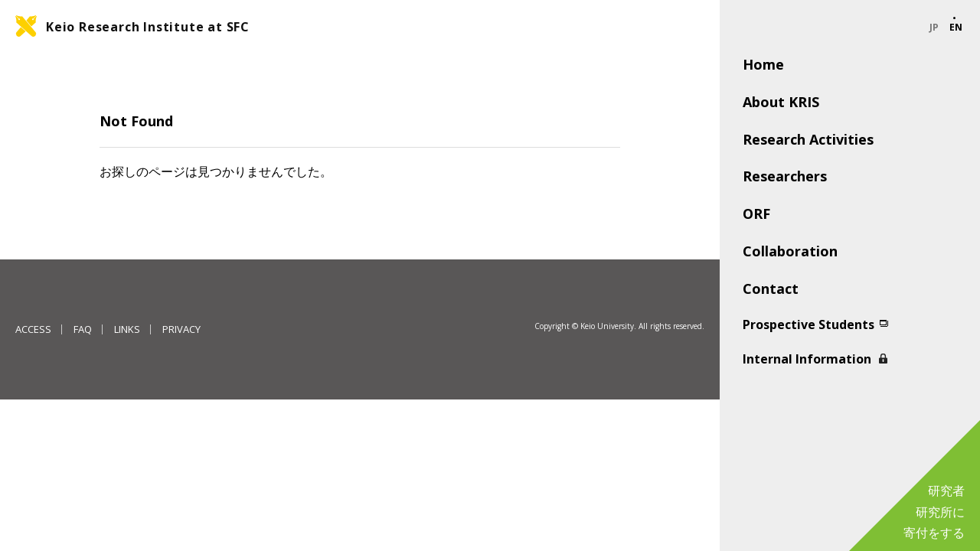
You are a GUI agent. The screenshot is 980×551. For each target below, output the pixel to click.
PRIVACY (181, 329)
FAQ (83, 329)
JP (934, 28)
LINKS (127, 329)
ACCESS (33, 329)
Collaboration (790, 251)
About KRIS (781, 102)
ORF (756, 214)
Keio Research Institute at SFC (148, 27)
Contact (771, 289)
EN (956, 28)
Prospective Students (808, 324)
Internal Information (807, 359)
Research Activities (808, 139)
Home (763, 64)
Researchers (785, 176)
